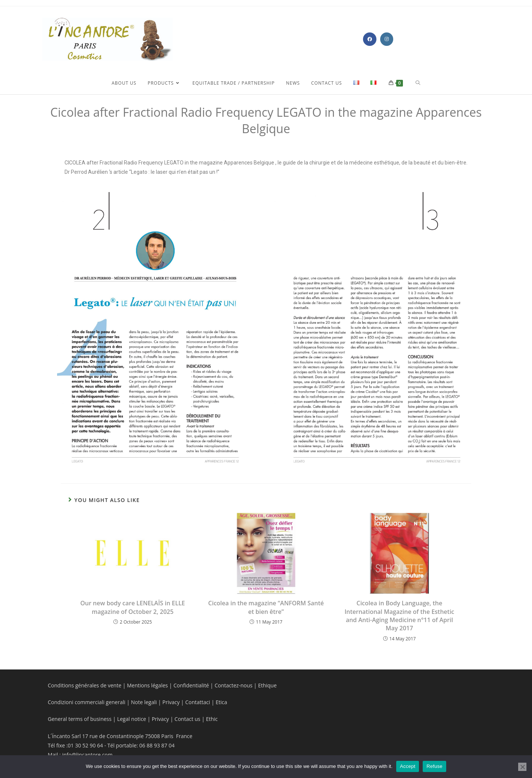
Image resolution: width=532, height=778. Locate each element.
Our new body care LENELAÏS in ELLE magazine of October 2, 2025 (133, 607)
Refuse (434, 766)
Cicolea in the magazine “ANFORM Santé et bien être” (266, 607)
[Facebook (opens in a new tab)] (370, 39)
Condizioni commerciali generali (87, 702)
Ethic (212, 719)
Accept (408, 766)
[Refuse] (522, 767)
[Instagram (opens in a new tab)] (387, 39)
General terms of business (80, 719)
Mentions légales (147, 685)
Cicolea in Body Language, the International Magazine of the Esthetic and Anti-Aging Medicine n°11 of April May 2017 (399, 616)
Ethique (267, 685)
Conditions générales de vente (85, 685)
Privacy (171, 702)
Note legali (145, 702)
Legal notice (132, 719)
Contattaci (197, 702)
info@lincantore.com (87, 755)
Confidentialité (191, 685)
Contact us (187, 719)
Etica (221, 702)
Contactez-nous (233, 685)
